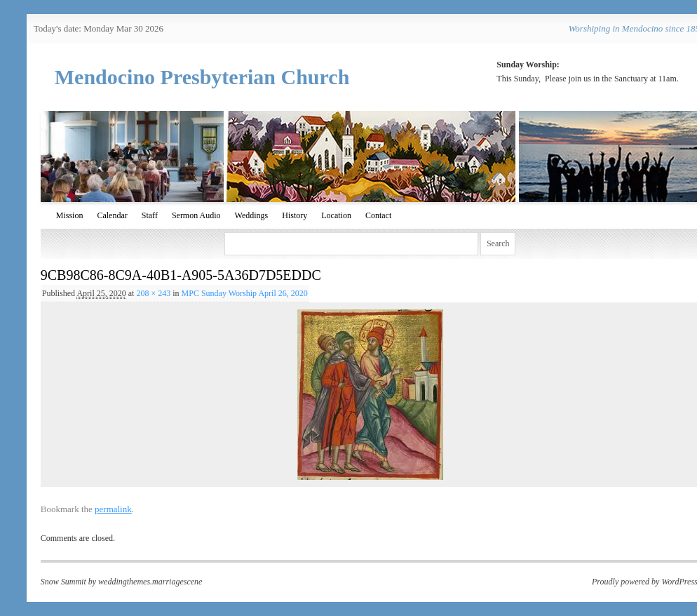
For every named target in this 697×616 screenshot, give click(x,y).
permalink (113, 509)
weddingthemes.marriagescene (150, 582)
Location (336, 215)
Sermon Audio (196, 215)
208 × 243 (153, 293)
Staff (150, 215)
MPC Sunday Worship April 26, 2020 (245, 293)
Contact (378, 215)
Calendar (112, 215)
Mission (70, 215)
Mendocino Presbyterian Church (202, 77)
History (295, 215)
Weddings (252, 215)
